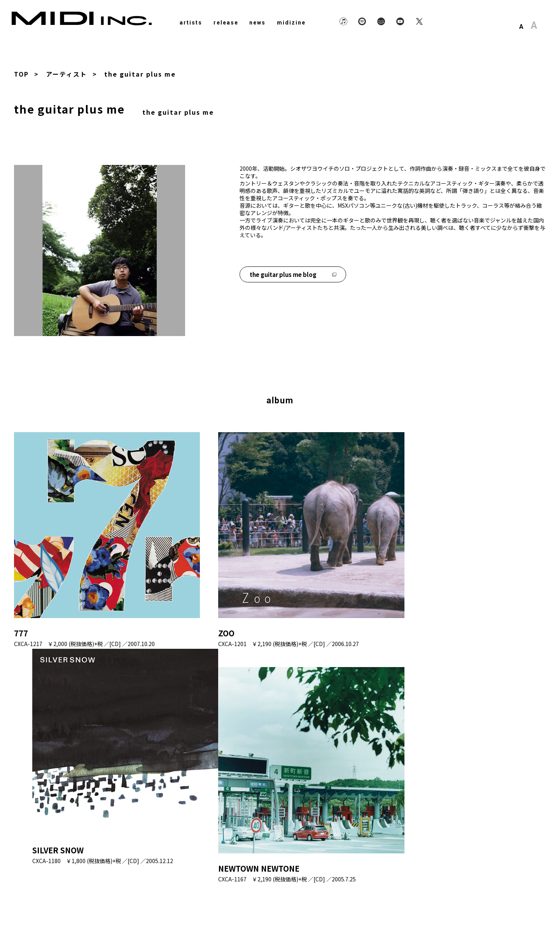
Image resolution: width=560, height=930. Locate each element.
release (226, 23)
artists (191, 23)
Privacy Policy (442, 904)
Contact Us (522, 904)
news (257, 23)
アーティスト (66, 74)
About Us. (484, 904)
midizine (291, 23)
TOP (21, 74)
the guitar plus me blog (293, 274)
